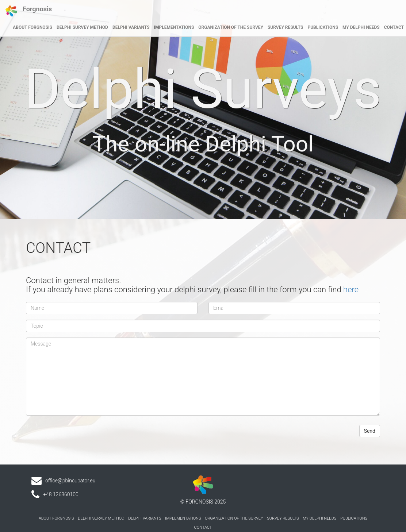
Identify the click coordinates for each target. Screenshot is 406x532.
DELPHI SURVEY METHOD (82, 27)
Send (370, 431)
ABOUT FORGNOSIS (32, 27)
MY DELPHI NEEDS (361, 27)
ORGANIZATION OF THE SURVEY (231, 27)
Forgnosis (29, 11)
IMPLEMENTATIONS (174, 27)
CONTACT (394, 27)
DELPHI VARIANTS (131, 27)
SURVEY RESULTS (286, 27)
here (351, 290)
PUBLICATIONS (323, 27)
